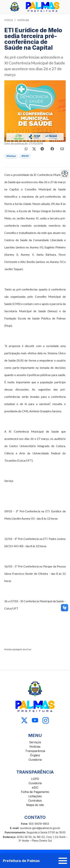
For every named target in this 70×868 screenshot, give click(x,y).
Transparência (35, 751)
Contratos (35, 801)
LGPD (35, 779)
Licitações (35, 796)
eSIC (35, 788)
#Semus (11, 156)
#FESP (25, 156)
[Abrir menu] (63, 861)
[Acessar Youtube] (35, 720)
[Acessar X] (24, 720)
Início (9, 20)
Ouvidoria (35, 760)
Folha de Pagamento (35, 792)
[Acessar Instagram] (46, 720)
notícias (23, 20)
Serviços (35, 742)
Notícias (35, 747)
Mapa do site (35, 805)
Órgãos (35, 755)
